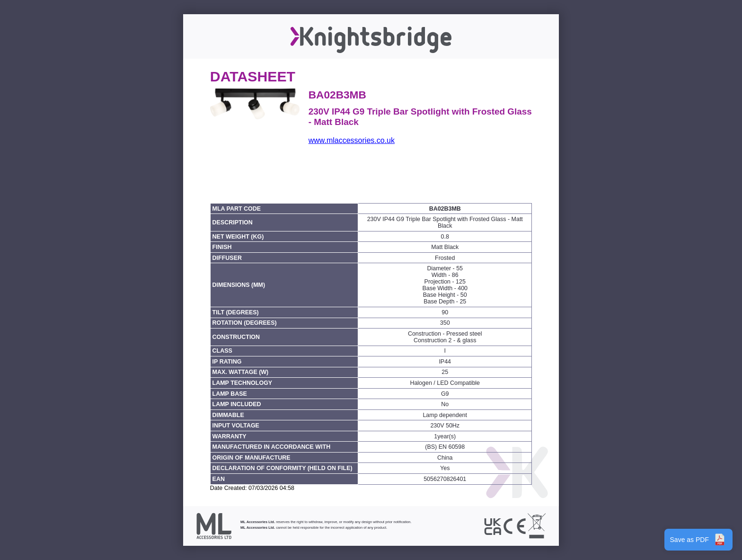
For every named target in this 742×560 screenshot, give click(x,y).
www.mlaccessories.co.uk (352, 140)
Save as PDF (698, 540)
